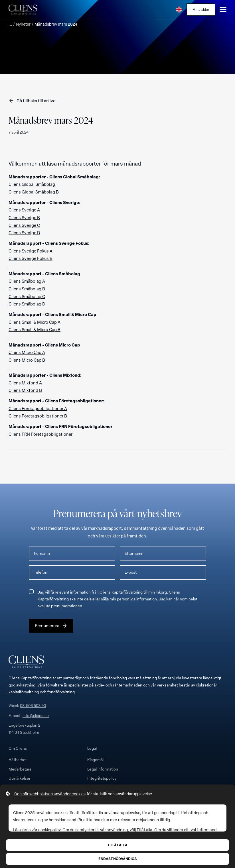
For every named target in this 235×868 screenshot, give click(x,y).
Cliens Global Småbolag (32, 184)
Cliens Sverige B (24, 217)
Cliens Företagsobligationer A (38, 408)
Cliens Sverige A (24, 210)
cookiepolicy (49, 830)
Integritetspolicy (102, 778)
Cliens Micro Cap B (27, 360)
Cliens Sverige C (24, 225)
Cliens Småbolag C (27, 296)
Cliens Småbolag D (27, 304)
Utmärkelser (20, 778)
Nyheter (23, 24)
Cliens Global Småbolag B (34, 192)
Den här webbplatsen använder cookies (50, 794)
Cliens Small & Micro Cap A (35, 322)
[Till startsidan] (23, 9)
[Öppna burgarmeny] (223, 9)
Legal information (103, 769)
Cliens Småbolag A (27, 281)
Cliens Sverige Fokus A (31, 251)
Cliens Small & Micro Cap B (35, 329)
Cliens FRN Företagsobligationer (40, 434)
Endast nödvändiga (118, 859)
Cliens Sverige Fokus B (31, 258)
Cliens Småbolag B (27, 289)
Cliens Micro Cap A (27, 352)
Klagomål (95, 760)
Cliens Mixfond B (25, 390)
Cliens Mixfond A (25, 383)
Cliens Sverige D (24, 233)
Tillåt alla (117, 845)
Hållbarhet (18, 760)
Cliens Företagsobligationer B (38, 416)
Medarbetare (20, 769)
